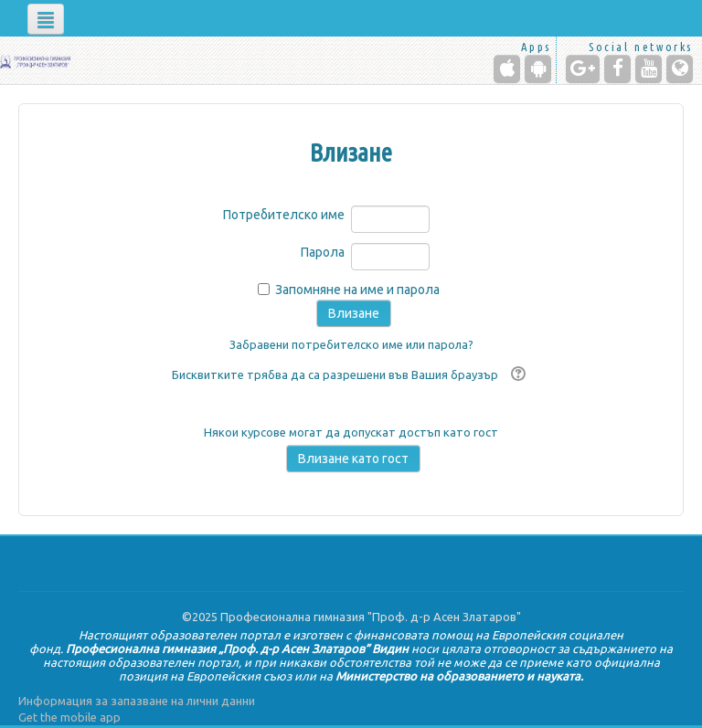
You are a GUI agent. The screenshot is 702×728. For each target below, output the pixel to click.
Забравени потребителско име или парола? (351, 344)
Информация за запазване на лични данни (137, 701)
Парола (323, 252)
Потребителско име (284, 215)
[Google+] (583, 69)
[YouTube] (649, 69)
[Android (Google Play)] (538, 69)
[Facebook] (617, 69)
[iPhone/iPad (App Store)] (507, 69)
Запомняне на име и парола (357, 290)
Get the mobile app (69, 717)
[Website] (680, 69)
